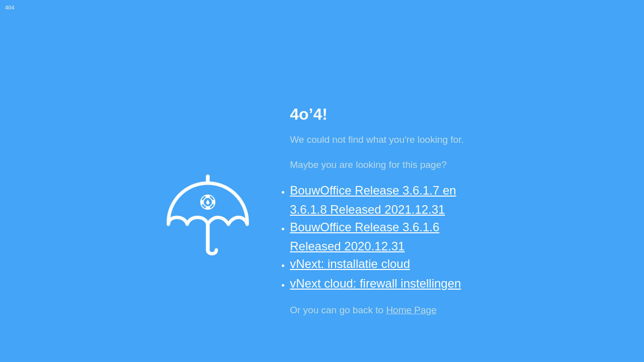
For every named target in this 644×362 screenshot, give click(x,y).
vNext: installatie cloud (350, 264)
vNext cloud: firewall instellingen (375, 283)
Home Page (411, 310)
